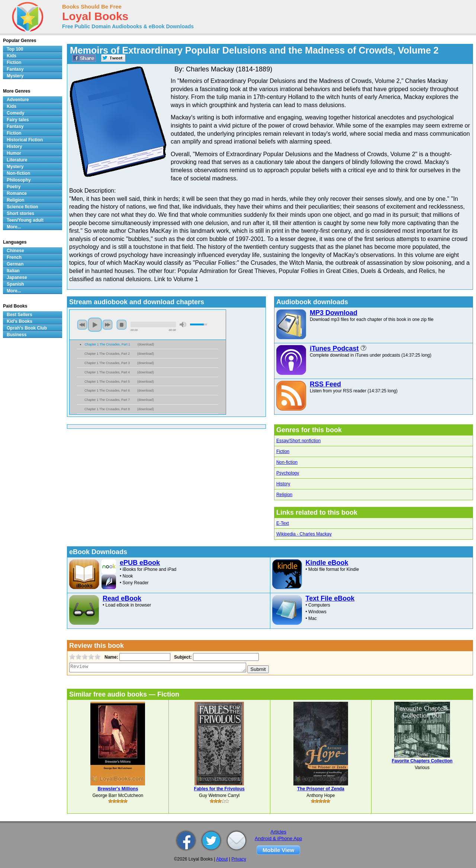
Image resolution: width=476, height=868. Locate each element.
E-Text (283, 523)
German (15, 264)
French (14, 257)
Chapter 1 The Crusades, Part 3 (107, 363)
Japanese (17, 277)
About (222, 859)
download (146, 344)
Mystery (15, 76)
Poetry (14, 187)
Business (17, 335)
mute (183, 324)
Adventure (18, 100)
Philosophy (19, 180)
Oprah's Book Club (27, 328)
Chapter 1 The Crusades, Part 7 (107, 400)
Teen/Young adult (25, 220)
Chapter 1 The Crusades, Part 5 (107, 382)
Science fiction (22, 207)
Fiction (283, 451)
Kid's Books (20, 321)
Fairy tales (18, 120)
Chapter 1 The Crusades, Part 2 (107, 354)
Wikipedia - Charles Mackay (304, 534)
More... (14, 227)
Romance (17, 193)
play (95, 325)
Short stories (20, 213)
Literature (17, 160)
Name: (111, 657)
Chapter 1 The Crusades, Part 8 (107, 409)
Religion (284, 495)
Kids (12, 56)
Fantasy (15, 69)
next (107, 325)
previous (82, 325)
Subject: (182, 657)
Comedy (15, 113)
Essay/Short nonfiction (298, 441)
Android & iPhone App (278, 838)
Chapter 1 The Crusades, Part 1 (107, 344)
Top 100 (15, 49)
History (283, 484)
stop (122, 325)
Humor (14, 153)
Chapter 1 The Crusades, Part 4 (107, 372)
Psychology (288, 473)
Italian (13, 271)
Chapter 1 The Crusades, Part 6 (107, 390)
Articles (278, 832)
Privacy (239, 859)
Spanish (15, 284)
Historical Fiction (25, 140)
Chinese (15, 251)
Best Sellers (20, 315)
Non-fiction (287, 462)
